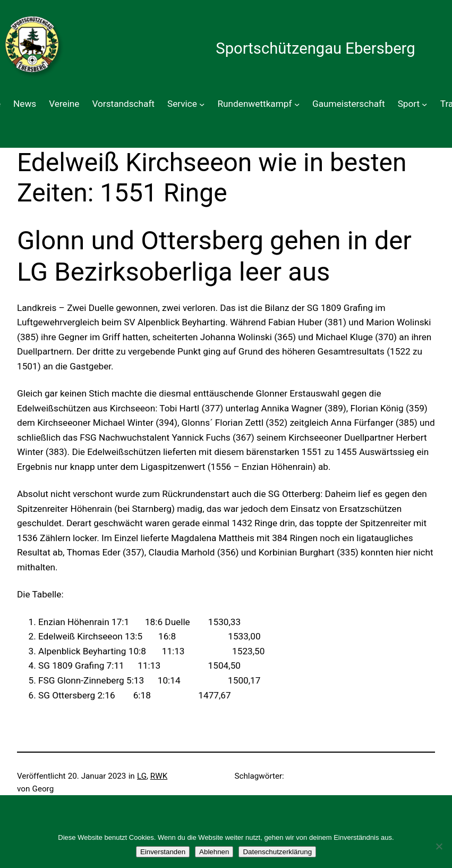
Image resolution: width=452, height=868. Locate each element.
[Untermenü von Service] (202, 104)
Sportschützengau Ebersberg (315, 48)
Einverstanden (163, 852)
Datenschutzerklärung (277, 852)
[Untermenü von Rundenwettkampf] (297, 104)
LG (142, 776)
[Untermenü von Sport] (424, 104)
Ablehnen (214, 852)
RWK (159, 776)
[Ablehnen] (439, 846)
